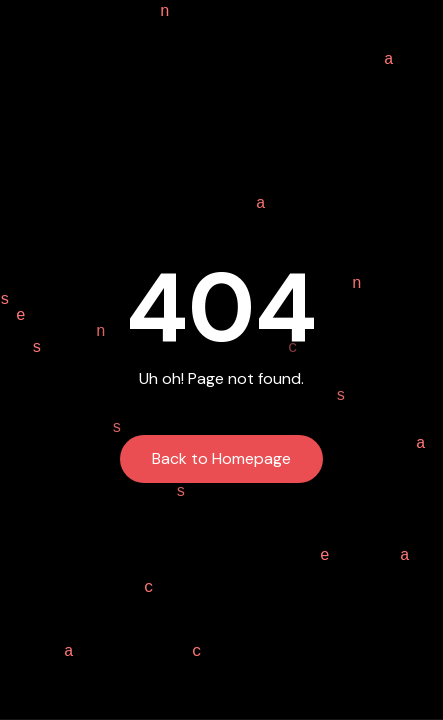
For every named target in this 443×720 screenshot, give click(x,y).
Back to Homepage (221, 458)
